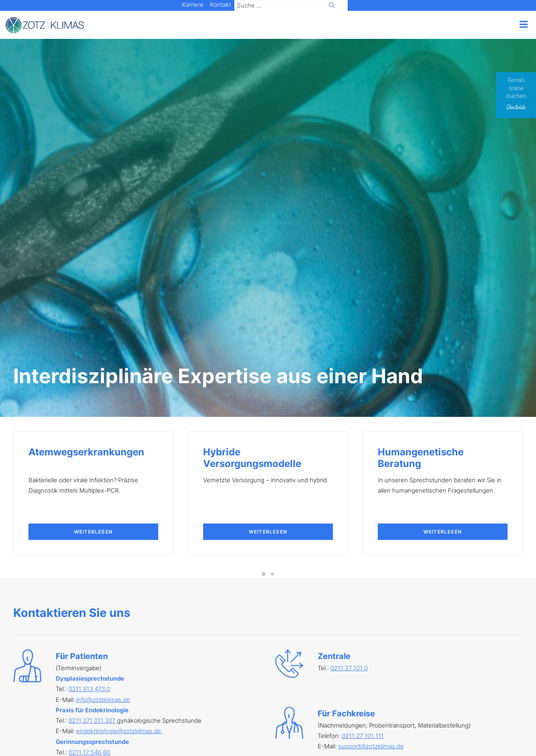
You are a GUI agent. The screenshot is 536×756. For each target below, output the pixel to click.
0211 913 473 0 (89, 469)
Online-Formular (389, 579)
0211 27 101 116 (90, 564)
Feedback (325, 736)
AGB (151, 736)
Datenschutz (115, 736)
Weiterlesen (93, 312)
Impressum (69, 736)
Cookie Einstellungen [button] (229, 736)
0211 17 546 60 (89, 532)
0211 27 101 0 (349, 448)
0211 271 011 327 (93, 500)
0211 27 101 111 (363, 516)
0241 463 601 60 (92, 627)
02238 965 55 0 (91, 595)
